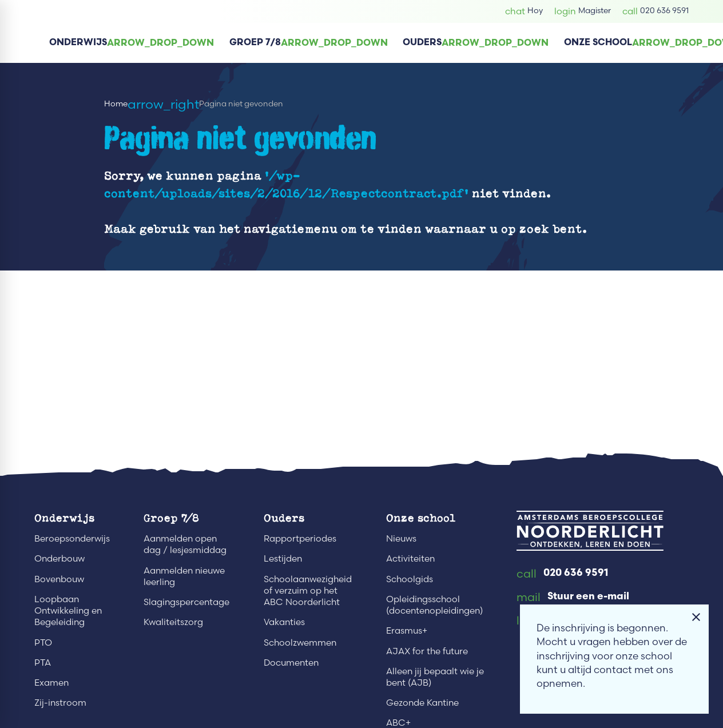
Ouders (284, 518)
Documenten (291, 663)
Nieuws (401, 538)
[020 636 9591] (656, 11)
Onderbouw (59, 558)
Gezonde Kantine (422, 703)
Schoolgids (410, 579)
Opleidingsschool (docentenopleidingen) (434, 605)
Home (116, 104)
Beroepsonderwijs (72, 538)
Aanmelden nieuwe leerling (184, 576)
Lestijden (283, 558)
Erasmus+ (407, 630)
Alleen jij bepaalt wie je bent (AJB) (435, 677)
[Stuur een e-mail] (573, 598)
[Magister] (583, 11)
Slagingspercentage (186, 602)
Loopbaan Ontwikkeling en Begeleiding (68, 610)
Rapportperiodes (300, 538)
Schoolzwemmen (300, 643)
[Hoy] (524, 11)
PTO (43, 643)
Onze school (421, 518)
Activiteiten (410, 558)
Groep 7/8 (171, 518)
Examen (51, 683)
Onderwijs (64, 518)
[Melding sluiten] (696, 617)
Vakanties (284, 622)
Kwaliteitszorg (173, 622)
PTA (43, 663)
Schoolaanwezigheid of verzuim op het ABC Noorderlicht (308, 590)
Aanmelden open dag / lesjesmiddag (185, 544)
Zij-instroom (60, 703)
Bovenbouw (59, 579)
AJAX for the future (427, 651)
